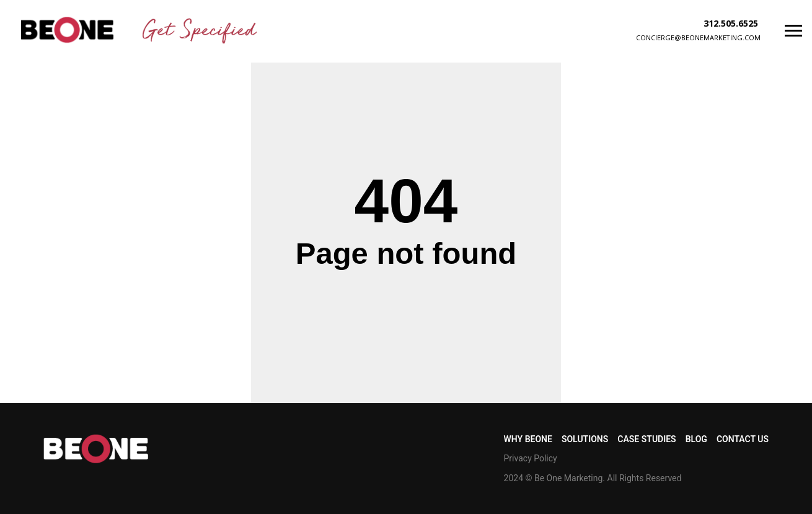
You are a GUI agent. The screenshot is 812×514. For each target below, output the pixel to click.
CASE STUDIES (647, 439)
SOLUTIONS (585, 439)
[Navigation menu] (793, 31)
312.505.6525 (731, 23)
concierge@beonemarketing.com (698, 37)
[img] (68, 30)
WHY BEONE (528, 439)
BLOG (696, 439)
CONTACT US (743, 439)
